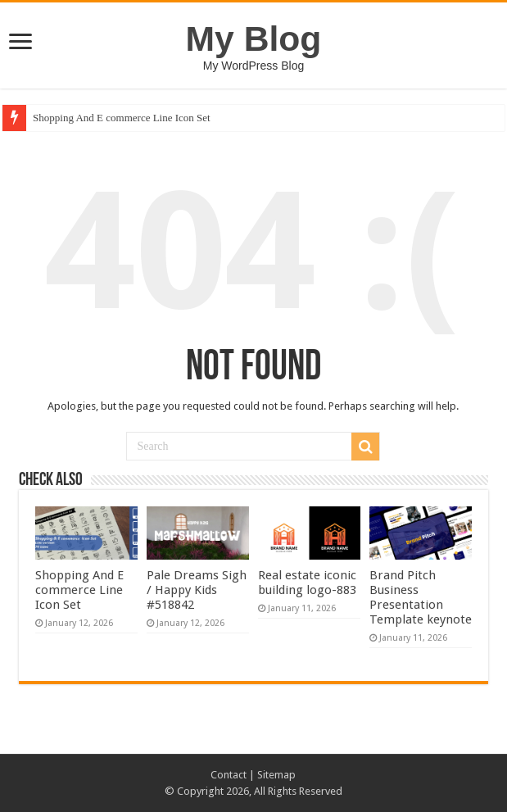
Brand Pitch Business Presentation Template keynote (421, 597)
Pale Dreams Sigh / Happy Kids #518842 (197, 590)
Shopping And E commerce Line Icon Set (122, 118)
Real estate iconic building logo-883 (307, 583)
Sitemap (276, 775)
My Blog (254, 39)
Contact (229, 775)
